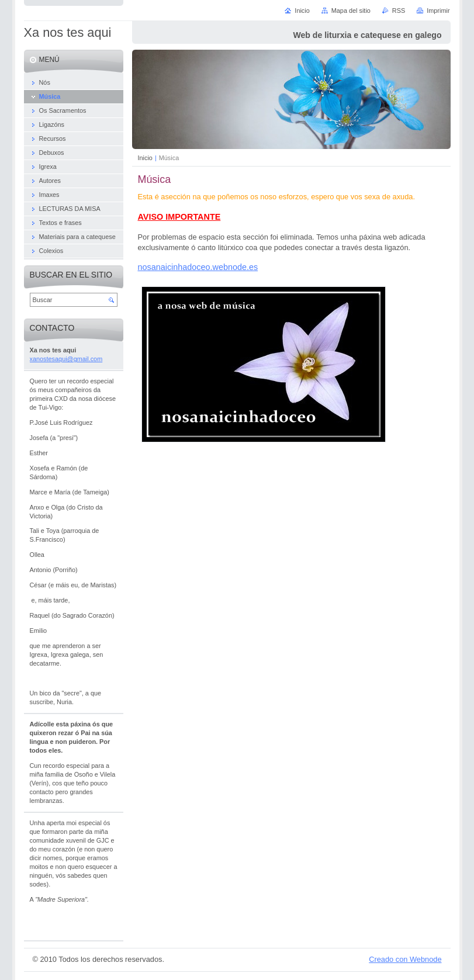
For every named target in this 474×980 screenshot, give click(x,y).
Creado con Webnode (405, 959)
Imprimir (438, 11)
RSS (399, 11)
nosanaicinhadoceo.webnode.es (198, 267)
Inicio (145, 158)
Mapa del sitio (351, 11)
